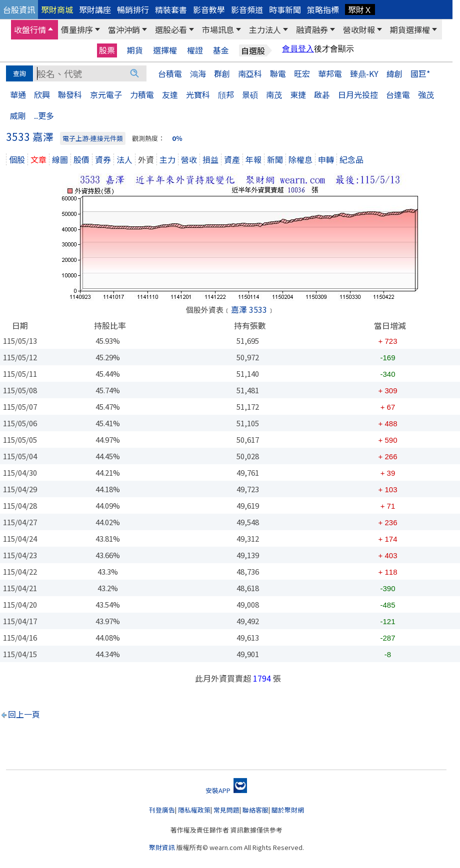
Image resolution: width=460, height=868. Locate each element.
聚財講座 (95, 9)
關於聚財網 (288, 810)
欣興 (42, 94)
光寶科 (198, 94)
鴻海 (198, 73)
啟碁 (322, 94)
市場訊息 (218, 29)
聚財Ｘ (360, 9)
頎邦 (226, 94)
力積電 (142, 94)
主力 (167, 159)
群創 (222, 73)
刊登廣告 (162, 810)
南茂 (274, 94)
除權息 (300, 159)
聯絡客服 (255, 810)
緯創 (394, 73)
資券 (103, 159)
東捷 (298, 94)
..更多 (44, 115)
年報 (253, 159)
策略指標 (323, 9)
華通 (18, 94)
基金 (221, 50)
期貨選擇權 (410, 29)
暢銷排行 (133, 9)
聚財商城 (57, 9)
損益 (210, 159)
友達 (170, 94)
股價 (81, 159)
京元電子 (106, 94)
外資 (146, 159)
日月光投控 (358, 94)
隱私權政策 (194, 810)
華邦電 (330, 73)
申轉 (326, 159)
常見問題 (226, 810)
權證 (195, 50)
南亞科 (250, 73)
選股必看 (171, 29)
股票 (107, 50)
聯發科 (70, 94)
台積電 (170, 73)
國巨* (420, 73)
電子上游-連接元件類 (93, 138)
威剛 (18, 115)
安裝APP (226, 790)
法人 (124, 159)
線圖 (60, 159)
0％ (177, 138)
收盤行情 (30, 29)
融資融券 (312, 29)
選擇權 (165, 50)
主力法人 (265, 29)
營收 (189, 159)
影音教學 (209, 9)
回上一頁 (24, 714)
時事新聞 (285, 9)
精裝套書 (171, 9)
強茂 (426, 94)
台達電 (398, 94)
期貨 (135, 50)
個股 (17, 159)
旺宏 (302, 73)
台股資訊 (19, 9)
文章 (38, 159)
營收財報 (359, 29)
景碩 (250, 94)
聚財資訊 (162, 847)
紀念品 (351, 159)
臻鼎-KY (364, 73)
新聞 (275, 159)
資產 (232, 159)
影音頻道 (247, 9)
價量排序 (77, 29)
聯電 (278, 73)
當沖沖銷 (124, 29)
